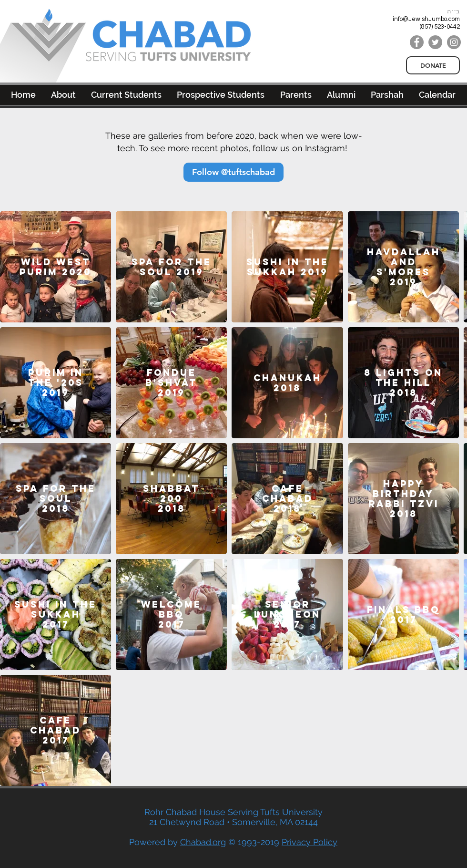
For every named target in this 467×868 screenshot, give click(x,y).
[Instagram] (454, 42)
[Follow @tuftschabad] (233, 172)
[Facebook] (417, 42)
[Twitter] (435, 42)
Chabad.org (203, 842)
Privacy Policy (310, 842)
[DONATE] (433, 65)
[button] (341, 95)
